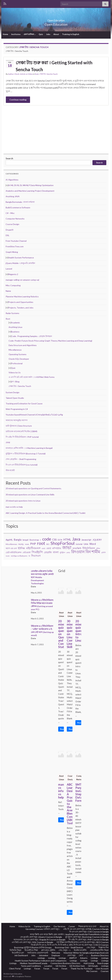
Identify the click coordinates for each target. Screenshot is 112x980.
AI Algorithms (12, 180)
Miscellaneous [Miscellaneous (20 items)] (11, 544)
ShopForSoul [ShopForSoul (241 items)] (62, 543)
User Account (102, 969)
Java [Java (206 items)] (76, 539)
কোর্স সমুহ (71, 955)
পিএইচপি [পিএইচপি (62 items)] (37, 552)
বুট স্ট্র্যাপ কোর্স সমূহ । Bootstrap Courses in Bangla (87, 937)
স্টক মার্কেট (10, 470)
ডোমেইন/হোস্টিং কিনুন (99, 950)
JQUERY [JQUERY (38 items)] (97, 540)
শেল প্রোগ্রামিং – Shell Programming (21, 459)
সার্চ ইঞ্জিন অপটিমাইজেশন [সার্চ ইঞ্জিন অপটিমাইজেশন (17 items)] (19, 556)
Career (72, 926)
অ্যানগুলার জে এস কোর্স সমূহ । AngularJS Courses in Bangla (39, 940)
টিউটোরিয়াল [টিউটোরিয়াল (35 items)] (89, 548)
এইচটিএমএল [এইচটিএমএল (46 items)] (33, 548)
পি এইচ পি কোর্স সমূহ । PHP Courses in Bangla (89, 940)
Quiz (41, 34)
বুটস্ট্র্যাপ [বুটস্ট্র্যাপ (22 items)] (62, 553)
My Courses (92, 971)
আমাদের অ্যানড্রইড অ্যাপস (17, 420)
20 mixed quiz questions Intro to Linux (23, 501)
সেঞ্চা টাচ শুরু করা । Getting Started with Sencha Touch (54, 66)
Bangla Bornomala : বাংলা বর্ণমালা (20, 202)
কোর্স (81, 955)
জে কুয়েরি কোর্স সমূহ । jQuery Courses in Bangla (41, 937)
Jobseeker (44, 955)
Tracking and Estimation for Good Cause (24, 403)
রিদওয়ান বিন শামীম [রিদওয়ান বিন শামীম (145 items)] (86, 552)
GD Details (93, 966)
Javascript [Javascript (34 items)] (86, 540)
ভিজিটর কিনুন (15, 950)
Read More (62, 729)
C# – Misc (10, 213)
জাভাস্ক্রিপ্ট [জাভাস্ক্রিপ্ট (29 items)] (77, 548)
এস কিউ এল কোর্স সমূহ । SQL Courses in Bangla (32, 942)
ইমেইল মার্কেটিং (80, 950)
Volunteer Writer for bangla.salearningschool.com (86, 953)
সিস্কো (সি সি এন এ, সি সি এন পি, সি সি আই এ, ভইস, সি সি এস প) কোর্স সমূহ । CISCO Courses (70, 945)
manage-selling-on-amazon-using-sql (22, 280)
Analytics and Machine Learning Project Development (30, 191)
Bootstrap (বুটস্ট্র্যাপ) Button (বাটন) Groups (33, 947)
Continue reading (18, 100)
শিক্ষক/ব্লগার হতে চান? (87, 926)
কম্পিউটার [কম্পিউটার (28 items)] (57, 548)
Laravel (9, 269)
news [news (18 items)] (27, 544)
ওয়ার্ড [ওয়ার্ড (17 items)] (43, 548)
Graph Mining (12, 252)
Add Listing (89, 963)
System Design (13, 392)
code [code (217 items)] (47, 539)
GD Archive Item (77, 966)
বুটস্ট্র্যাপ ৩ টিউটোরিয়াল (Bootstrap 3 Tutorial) (26, 454)
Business (15, 332)
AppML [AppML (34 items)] (9, 540)
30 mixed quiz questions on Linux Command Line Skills (30, 495)
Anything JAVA (13, 196)
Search (9, 158)
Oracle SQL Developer (19, 359)
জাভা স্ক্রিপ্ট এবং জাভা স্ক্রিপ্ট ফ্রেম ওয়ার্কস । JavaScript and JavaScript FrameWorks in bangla (69, 934)
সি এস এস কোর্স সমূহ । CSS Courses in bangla (89, 932)
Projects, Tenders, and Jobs (21, 308)
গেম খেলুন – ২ (65, 950)
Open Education (56, 20)
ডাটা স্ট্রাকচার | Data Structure (19, 426)
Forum (37, 969)
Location (48, 966)
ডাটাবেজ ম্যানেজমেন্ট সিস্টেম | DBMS (22, 431)
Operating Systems (17, 354)
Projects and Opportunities (21, 302)
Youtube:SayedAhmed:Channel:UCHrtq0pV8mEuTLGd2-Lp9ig (34, 415)
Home (5, 34)
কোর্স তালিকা (30, 34)
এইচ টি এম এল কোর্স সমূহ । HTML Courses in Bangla (86, 929)
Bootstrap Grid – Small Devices (69, 947)
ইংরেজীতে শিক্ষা (31, 950)
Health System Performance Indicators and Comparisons (41, 961)
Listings (41, 958)
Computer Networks (15, 219)
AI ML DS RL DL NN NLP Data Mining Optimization (31, 185)
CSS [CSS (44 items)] (54, 540)
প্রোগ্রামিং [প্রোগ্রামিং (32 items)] (48, 552)
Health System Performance (21, 258)
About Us (104, 926)
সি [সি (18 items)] (29, 556)
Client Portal (15, 969)
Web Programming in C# (17, 409)
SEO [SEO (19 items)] (48, 544)
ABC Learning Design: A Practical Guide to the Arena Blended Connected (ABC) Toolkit (46, 513)
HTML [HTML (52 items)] (67, 540)
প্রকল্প (8, 442)
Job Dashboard (21, 955)
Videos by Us (15, 372)
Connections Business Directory (65, 963)
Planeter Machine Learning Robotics (22, 296)
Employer (56, 955)
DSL (8, 235)
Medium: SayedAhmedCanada (34, 963)
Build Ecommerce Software (18, 207)
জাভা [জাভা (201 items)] (67, 547)
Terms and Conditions (31, 966)
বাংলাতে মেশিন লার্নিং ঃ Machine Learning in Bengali (29, 448)
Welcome (56, 953)
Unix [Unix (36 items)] (86, 544)
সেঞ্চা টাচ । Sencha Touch (48, 74)
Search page (103, 963)
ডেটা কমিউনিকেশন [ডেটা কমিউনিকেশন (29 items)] (14, 552)
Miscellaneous (15, 350)
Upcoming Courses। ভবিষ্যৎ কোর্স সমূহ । (43, 929)
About (56, 34)
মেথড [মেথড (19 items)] (68, 553)
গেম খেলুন (91, 947)
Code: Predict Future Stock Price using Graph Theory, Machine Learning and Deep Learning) (50, 341)
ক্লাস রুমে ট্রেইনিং (48, 950)
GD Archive (61, 966)
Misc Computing (13, 285)
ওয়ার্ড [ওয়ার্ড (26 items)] (49, 548)
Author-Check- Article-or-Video (20, 74)
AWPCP (73, 958)
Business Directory (100, 955)
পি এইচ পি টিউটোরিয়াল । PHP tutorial (22, 437)
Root (37, 74)
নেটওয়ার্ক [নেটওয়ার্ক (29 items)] (27, 552)
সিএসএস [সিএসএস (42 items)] (36, 556)
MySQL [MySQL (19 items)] (21, 544)
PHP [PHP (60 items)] (33, 544)
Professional (17, 363)
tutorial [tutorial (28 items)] (79, 544)
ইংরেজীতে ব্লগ (18, 953)
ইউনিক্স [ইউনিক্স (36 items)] (21, 548)
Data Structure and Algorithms (23, 345)
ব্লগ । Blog (15, 382)
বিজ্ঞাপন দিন (103, 947)
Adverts (84, 958)
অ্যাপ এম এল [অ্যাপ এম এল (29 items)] (11, 548)
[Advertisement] (56, 129)
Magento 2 (13, 274)
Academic (16, 323)
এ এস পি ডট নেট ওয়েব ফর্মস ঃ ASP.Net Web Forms (32, 377)
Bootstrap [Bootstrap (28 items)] (34, 540)
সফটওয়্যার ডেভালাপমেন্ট (38, 953)
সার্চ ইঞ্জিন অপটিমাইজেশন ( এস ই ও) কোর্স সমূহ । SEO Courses (82, 942)
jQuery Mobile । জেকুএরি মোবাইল (20, 263)
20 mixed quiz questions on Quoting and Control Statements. (34, 488)
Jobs (48, 34)
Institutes (16, 34)
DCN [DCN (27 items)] (60, 540)
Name (8, 291)
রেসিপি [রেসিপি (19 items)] (103, 553)
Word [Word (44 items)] (93, 544)
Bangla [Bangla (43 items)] (18, 540)
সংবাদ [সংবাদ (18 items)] (8, 556)
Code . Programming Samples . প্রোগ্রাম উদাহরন (32, 336)
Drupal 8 (9, 230)
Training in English (71, 34)
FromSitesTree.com (15, 246)
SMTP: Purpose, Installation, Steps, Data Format (78, 792)
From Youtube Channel (16, 241)
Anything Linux (15, 327)
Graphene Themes (24, 976)
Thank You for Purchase (82, 969)
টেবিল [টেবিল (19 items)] (98, 548)
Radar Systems (12, 313)
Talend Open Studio (15, 398)
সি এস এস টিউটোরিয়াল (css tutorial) (22, 465)
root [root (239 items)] (41, 543)
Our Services (59, 926)
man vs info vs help (14, 507)
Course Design (12, 224)
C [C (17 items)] (41, 540)
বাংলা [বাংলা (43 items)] (56, 552)
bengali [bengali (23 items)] (26, 540)
